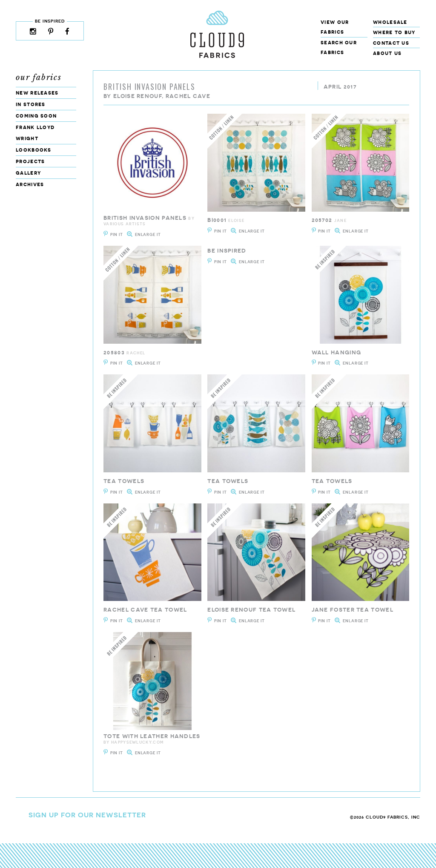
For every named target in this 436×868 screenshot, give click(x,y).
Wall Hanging (337, 352)
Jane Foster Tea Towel (353, 610)
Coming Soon (36, 116)
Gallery (28, 173)
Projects (30, 161)
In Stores (31, 104)
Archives (30, 184)
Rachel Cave (188, 96)
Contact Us (391, 43)
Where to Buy (394, 32)
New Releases (37, 93)
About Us (387, 53)
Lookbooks (34, 150)
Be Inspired (227, 251)
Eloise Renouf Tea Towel (251, 610)
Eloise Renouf (138, 96)
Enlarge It (148, 234)
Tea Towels (124, 481)
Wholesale (390, 22)
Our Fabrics (39, 78)
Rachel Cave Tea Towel (145, 610)
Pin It (116, 234)
